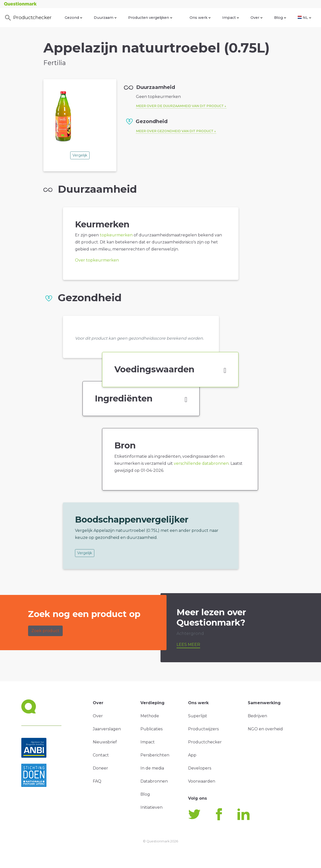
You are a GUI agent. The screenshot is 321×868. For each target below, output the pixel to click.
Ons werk (200, 18)
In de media (152, 768)
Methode (150, 716)
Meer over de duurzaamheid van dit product (180, 106)
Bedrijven (257, 716)
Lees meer (188, 645)
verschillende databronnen (201, 463)
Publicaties (151, 729)
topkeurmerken (116, 235)
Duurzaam (105, 18)
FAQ (97, 781)
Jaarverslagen (107, 729)
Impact (231, 18)
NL (304, 18)
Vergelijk (80, 155)
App (192, 755)
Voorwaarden (202, 781)
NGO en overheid (265, 729)
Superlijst (198, 716)
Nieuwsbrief (105, 742)
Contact (101, 755)
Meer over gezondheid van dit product (175, 131)
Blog (280, 18)
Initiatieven (151, 807)
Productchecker (28, 18)
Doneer (100, 768)
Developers (200, 768)
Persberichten (155, 755)
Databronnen (154, 781)
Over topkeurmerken (97, 260)
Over (257, 18)
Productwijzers (203, 729)
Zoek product (45, 631)
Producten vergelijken (150, 18)
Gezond (73, 18)
